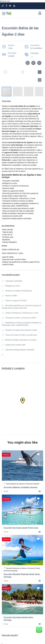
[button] (40, 80)
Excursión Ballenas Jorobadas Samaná (20, 487)
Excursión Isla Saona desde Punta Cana (21, 528)
